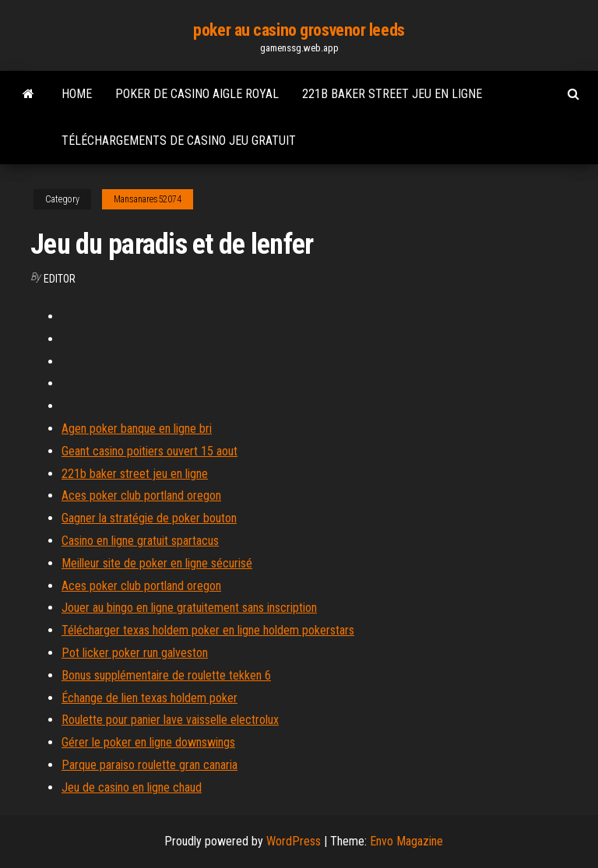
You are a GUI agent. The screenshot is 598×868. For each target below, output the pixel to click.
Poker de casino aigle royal (197, 94)
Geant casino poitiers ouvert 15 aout (149, 451)
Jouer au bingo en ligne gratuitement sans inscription (189, 608)
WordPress (294, 841)
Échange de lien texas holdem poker (149, 698)
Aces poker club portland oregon (141, 495)
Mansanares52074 (148, 199)
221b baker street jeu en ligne (392, 94)
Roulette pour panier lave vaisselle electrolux (170, 720)
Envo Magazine (406, 841)
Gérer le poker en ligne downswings (148, 742)
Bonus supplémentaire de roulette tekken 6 (166, 675)
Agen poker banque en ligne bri (137, 429)
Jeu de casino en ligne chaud (132, 787)
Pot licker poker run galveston (135, 653)
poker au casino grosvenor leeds (299, 30)
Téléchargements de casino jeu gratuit (179, 141)
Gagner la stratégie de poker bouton (149, 518)
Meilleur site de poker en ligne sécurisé (157, 563)
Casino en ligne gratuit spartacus (140, 541)
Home (77, 94)
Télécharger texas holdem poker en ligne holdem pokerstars (208, 630)
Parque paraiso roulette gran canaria (149, 765)
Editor (60, 279)
